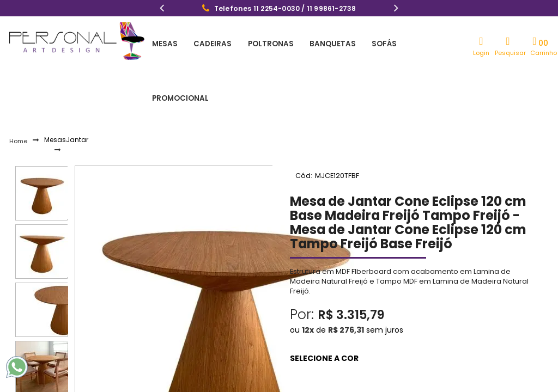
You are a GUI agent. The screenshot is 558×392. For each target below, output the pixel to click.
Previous (162, 9)
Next (396, 9)
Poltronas (255, 44)
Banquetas (311, 44)
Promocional (407, 44)
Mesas (162, 44)
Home (18, 91)
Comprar (412, 362)
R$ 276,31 (346, 279)
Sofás (356, 44)
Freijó (291, 321)
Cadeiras (203, 44)
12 (308, 279)
